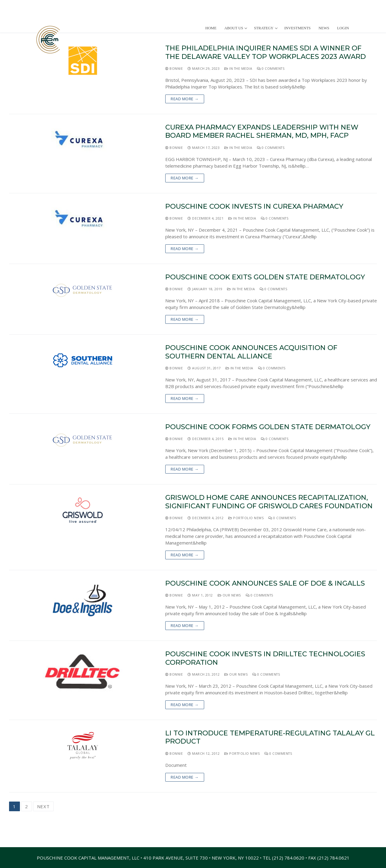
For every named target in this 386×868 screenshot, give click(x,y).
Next (43, 806)
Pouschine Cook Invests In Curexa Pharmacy (254, 206)
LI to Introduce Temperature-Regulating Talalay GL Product (270, 737)
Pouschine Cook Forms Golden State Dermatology (268, 427)
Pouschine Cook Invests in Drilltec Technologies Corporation (265, 658)
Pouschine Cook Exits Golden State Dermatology (265, 277)
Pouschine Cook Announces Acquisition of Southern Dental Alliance (251, 352)
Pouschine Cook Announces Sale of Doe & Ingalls (265, 583)
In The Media (238, 68)
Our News (229, 595)
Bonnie (174, 68)
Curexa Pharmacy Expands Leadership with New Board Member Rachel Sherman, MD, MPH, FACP (262, 131)
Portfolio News (246, 518)
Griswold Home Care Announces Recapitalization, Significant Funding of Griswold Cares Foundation (269, 502)
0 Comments (271, 68)
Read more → (185, 99)
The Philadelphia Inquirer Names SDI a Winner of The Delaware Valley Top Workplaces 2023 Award (266, 52)
